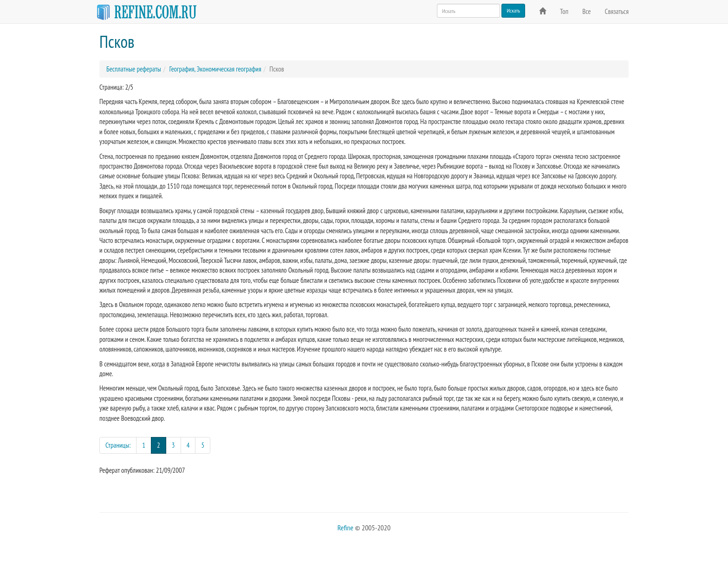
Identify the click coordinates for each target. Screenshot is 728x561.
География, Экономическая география (215, 69)
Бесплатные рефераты (134, 69)
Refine (345, 528)
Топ (564, 11)
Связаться (617, 11)
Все (586, 11)
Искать (513, 10)
